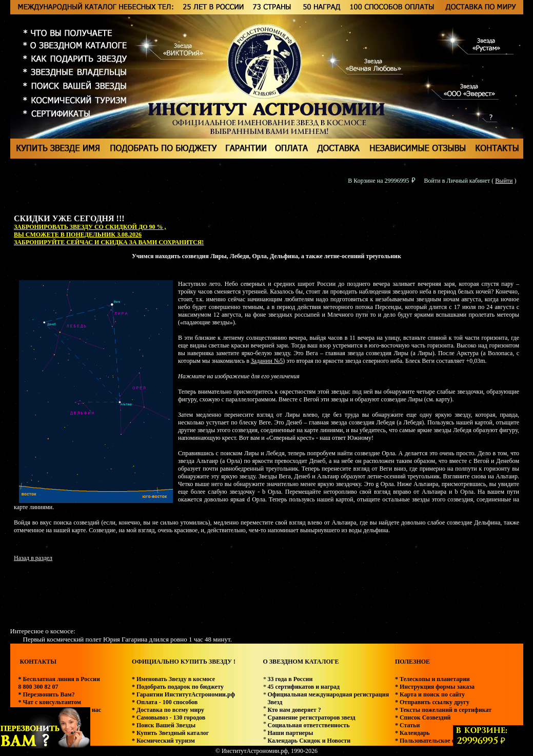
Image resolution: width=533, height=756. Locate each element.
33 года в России (290, 679)
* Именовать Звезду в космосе (173, 679)
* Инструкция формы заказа (435, 687)
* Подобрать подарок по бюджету (178, 687)
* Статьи (407, 725)
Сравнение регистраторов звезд (311, 718)
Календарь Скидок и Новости (309, 741)
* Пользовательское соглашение (440, 741)
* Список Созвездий (423, 718)
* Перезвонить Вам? (47, 694)
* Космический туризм (163, 741)
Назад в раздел (33, 558)
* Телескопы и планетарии (432, 679)
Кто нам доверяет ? (294, 710)
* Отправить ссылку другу (432, 702)
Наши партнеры (290, 733)
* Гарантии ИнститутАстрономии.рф (183, 694)
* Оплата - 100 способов (165, 702)
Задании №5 (267, 361)
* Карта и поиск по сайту (430, 694)
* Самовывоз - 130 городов (169, 718)
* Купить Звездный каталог (170, 733)
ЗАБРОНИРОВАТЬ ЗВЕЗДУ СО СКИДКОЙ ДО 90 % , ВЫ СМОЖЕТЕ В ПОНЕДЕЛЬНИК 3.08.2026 (90, 231)
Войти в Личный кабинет (457, 181)
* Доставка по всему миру (168, 710)
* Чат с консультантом (50, 702)
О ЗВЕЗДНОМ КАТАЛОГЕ (301, 662)
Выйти (504, 181)
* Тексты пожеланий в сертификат (443, 710)
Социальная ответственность (308, 725)
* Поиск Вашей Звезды (164, 725)
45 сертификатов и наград (303, 687)
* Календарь (412, 733)
